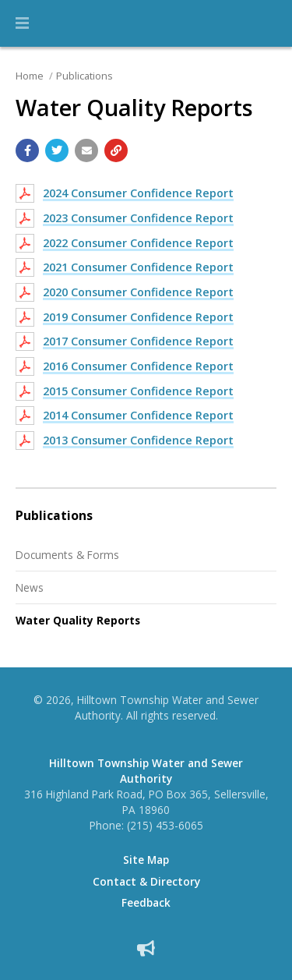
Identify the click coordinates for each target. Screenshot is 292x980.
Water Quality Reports (78, 620)
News (30, 587)
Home (30, 76)
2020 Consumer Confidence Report (138, 292)
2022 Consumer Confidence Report (138, 243)
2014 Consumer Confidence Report (138, 415)
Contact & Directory (146, 882)
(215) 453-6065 (165, 825)
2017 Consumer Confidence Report (138, 341)
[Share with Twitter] (57, 150)
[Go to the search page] (267, 23)
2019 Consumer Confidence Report (138, 317)
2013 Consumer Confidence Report (138, 440)
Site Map (146, 860)
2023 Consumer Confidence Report (138, 218)
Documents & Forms (67, 555)
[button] (22, 23)
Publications (84, 76)
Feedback (146, 903)
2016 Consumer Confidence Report (138, 366)
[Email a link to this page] (86, 150)
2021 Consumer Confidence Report (138, 267)
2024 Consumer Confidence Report (138, 193)
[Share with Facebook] (27, 150)
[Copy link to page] (116, 150)
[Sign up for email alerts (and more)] (146, 948)
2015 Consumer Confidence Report (138, 391)
